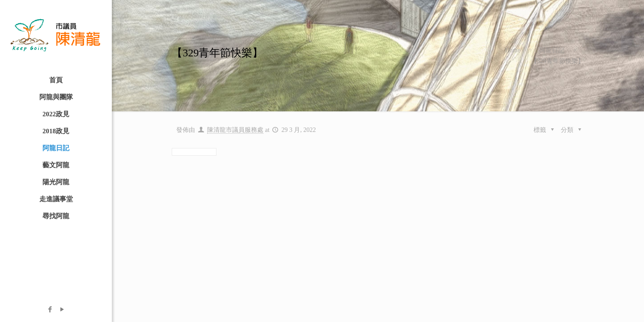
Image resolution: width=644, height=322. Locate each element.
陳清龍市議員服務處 (235, 130)
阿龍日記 (552, 50)
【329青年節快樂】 (557, 61)
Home (513, 50)
